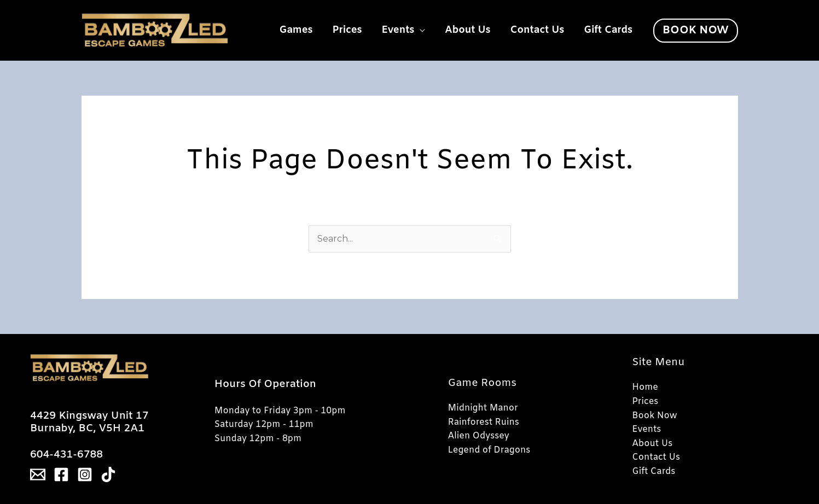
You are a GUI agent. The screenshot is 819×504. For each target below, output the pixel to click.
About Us (467, 30)
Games (296, 30)
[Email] (38, 474)
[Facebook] (61, 474)
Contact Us (538, 30)
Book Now (654, 416)
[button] (695, 31)
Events (398, 30)
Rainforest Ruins (484, 422)
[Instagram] (85, 474)
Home (645, 387)
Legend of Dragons (489, 450)
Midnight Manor (483, 408)
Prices (347, 30)
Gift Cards (608, 30)
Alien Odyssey (479, 436)
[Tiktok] (108, 474)
